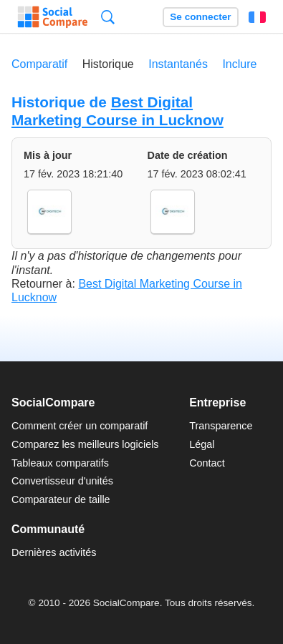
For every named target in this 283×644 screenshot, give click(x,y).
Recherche (108, 17)
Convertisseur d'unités (62, 481)
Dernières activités (54, 552)
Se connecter (200, 17)
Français (257, 17)
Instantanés (178, 64)
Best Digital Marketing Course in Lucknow (117, 111)
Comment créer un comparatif (80, 426)
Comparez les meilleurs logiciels (85, 444)
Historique (108, 64)
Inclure (239, 64)
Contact (207, 463)
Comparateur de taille (61, 499)
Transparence (221, 426)
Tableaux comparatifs (60, 463)
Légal (202, 444)
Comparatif (39, 64)
